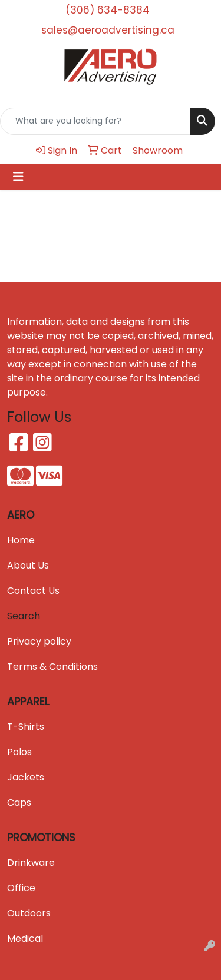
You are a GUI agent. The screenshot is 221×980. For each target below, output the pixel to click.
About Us (28, 565)
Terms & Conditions (52, 667)
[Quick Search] (95, 121)
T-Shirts (26, 727)
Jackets (26, 777)
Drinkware (31, 863)
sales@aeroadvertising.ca (108, 30)
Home (21, 540)
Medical (25, 939)
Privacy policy (39, 641)
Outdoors (29, 913)
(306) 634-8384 (108, 10)
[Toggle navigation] (18, 177)
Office (21, 888)
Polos (19, 752)
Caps (19, 803)
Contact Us (33, 591)
